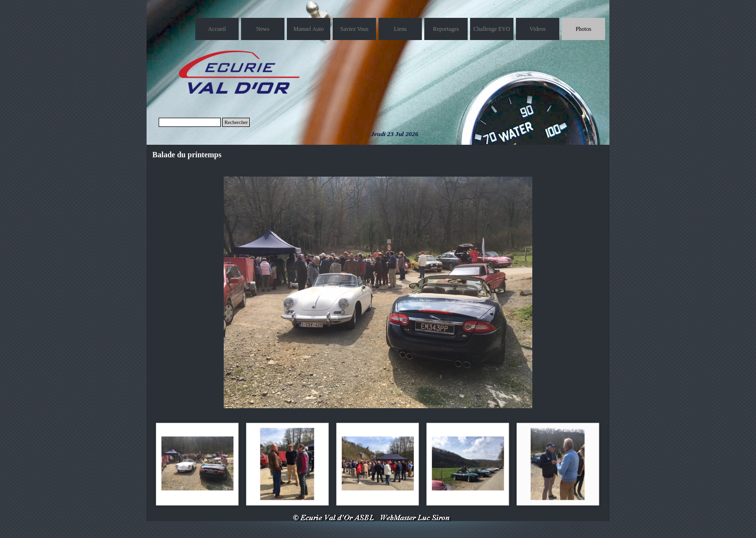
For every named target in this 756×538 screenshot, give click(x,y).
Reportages (446, 29)
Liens (400, 29)
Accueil (217, 29)
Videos (537, 29)
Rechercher (236, 122)
